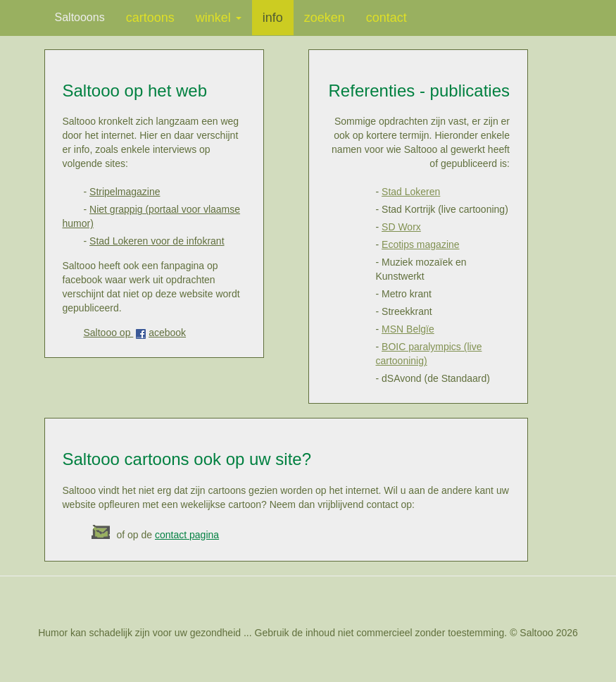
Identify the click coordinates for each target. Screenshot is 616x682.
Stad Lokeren (411, 192)
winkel (219, 18)
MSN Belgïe (408, 329)
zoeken (325, 18)
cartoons (150, 18)
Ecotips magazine (421, 244)
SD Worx (401, 227)
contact (386, 18)
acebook (167, 333)
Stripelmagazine (125, 192)
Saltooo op (109, 333)
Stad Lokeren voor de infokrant (157, 241)
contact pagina (187, 535)
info (273, 18)
